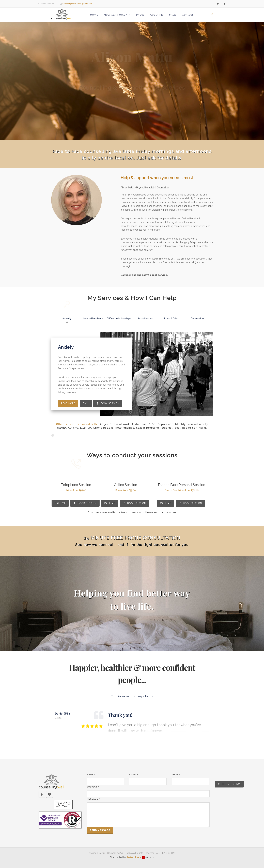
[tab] (67, 315)
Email (134, 775)
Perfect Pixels (140, 857)
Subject (93, 787)
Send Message (100, 830)
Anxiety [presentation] (67, 314)
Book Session (85, 503)
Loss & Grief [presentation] (171, 314)
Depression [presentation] (197, 314)
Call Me (60, 503)
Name (91, 775)
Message (93, 799)
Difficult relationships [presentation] (119, 314)
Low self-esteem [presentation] (93, 314)
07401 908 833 (47, 4)
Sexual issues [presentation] (145, 314)
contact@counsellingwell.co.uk (77, 4)
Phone (176, 775)
